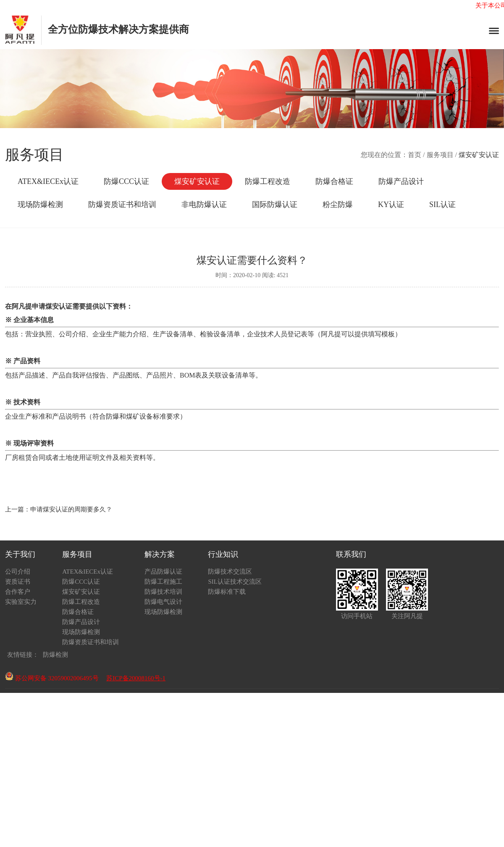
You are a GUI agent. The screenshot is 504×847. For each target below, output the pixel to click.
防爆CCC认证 (126, 181)
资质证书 (18, 582)
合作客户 (18, 592)
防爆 (113, 416)
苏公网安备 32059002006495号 (52, 678)
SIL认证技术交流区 (235, 582)
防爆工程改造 (268, 181)
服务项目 (440, 155)
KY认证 (391, 205)
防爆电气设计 (163, 602)
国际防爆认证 (275, 205)
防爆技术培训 (163, 592)
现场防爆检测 (40, 205)
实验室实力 (21, 602)
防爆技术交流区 (230, 572)
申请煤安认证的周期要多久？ (71, 509)
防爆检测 (55, 655)
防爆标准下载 (227, 592)
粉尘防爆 (338, 205)
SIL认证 (442, 205)
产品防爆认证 (163, 572)
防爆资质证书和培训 (122, 205)
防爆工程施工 (163, 582)
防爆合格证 (334, 181)
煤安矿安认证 (197, 181)
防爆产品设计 (401, 181)
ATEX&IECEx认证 (48, 181)
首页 (415, 155)
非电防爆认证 (204, 205)
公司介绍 (18, 572)
